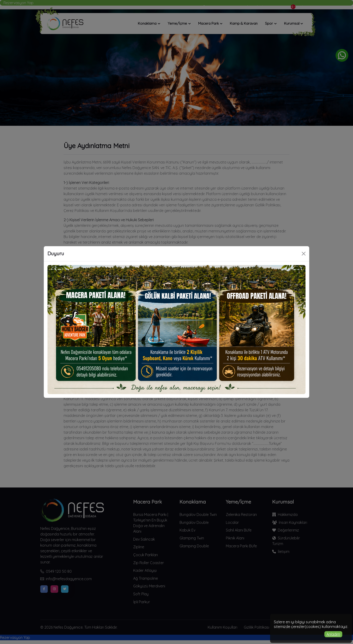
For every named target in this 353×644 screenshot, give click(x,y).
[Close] (304, 254)
